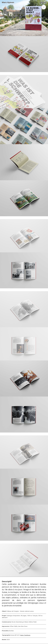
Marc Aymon (8, 2)
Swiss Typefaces (25, 635)
